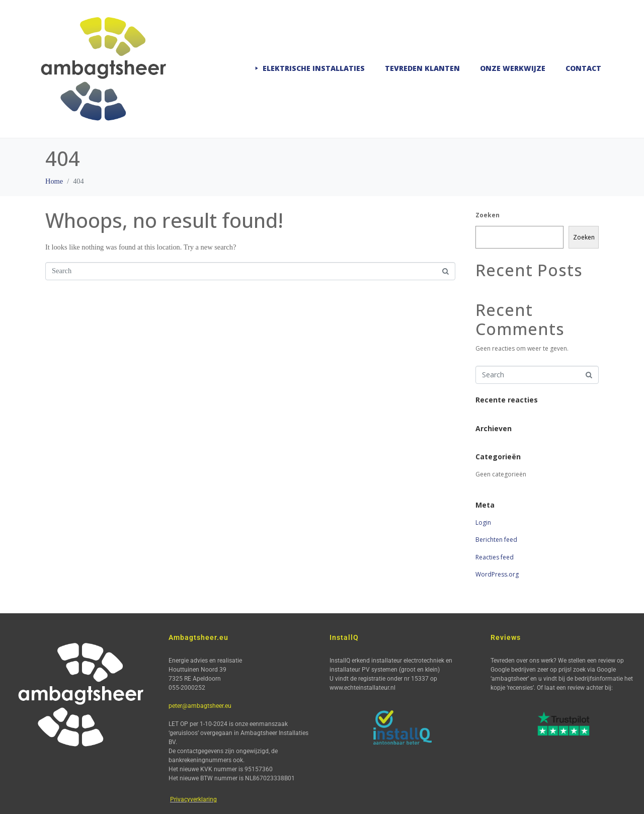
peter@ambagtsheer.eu (200, 706)
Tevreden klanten (422, 68)
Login (483, 522)
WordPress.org (497, 574)
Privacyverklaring (193, 799)
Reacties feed (495, 557)
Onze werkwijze (513, 68)
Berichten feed (496, 540)
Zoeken (488, 215)
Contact (583, 68)
